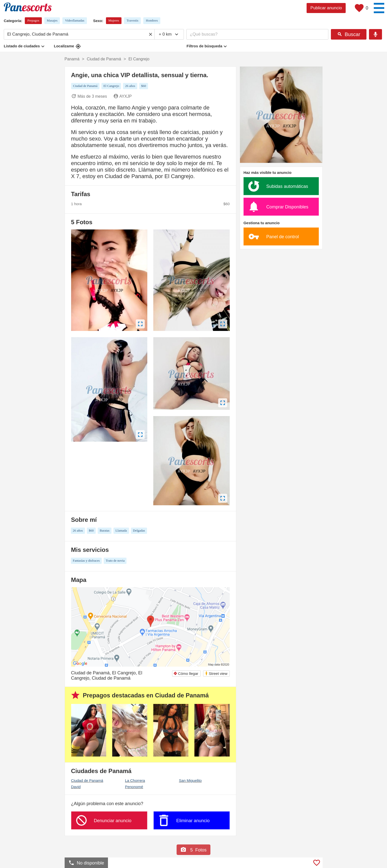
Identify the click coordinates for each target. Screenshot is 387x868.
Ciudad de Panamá (87, 780)
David (76, 787)
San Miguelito (190, 780)
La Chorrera (135, 780)
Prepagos (33, 20)
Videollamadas (75, 20)
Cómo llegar (186, 673)
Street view (216, 673)
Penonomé (134, 787)
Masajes (52, 20)
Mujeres (114, 20)
